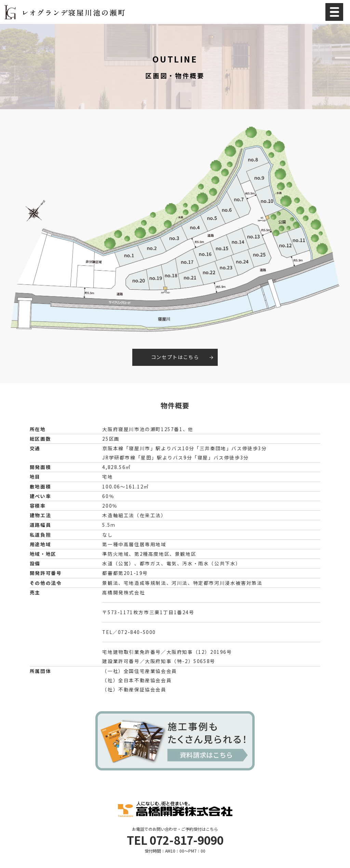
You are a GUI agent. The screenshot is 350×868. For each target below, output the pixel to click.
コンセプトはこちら (175, 357)
